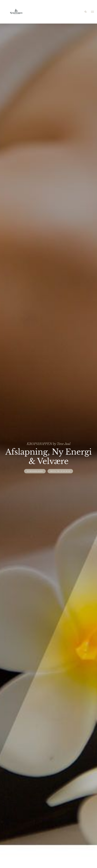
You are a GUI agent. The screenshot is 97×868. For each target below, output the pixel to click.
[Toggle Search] (86, 12)
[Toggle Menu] (93, 12)
